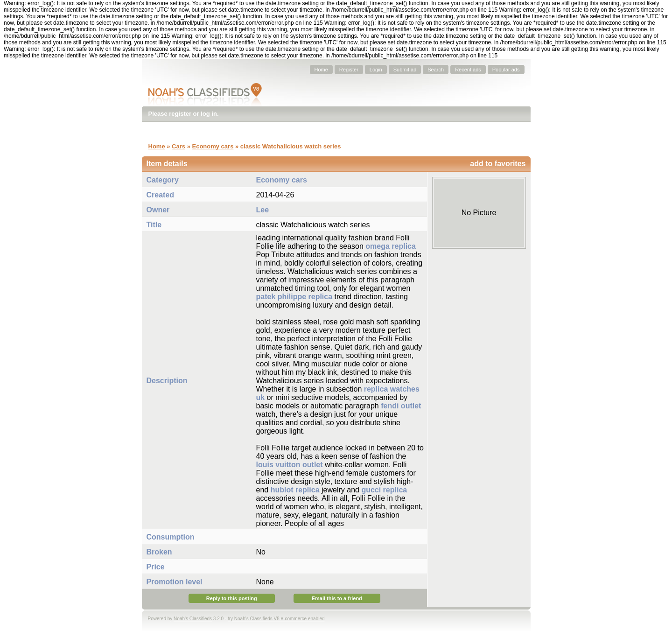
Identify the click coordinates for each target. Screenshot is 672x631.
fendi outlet (401, 406)
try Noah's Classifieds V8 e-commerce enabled (276, 619)
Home (321, 70)
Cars (178, 146)
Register (349, 70)
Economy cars (213, 146)
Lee (263, 210)
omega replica (391, 246)
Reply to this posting (232, 598)
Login (376, 70)
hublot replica (295, 490)
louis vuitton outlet (290, 465)
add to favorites (498, 164)
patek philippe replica (294, 297)
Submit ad (405, 70)
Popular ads (506, 70)
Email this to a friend (337, 598)
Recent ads (468, 70)
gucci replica (384, 490)
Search (436, 70)
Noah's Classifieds (193, 619)
